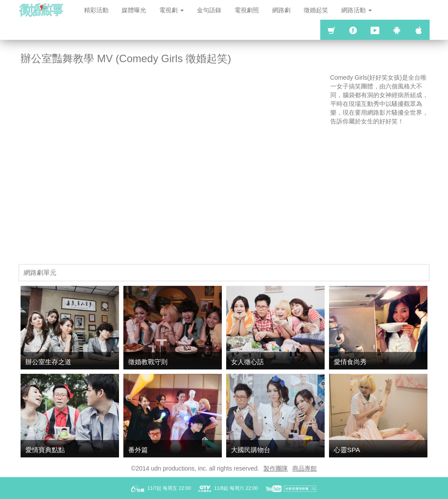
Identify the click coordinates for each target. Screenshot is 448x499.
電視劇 (171, 10)
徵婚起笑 (316, 10)
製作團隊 (276, 468)
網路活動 (357, 10)
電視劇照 (247, 10)
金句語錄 (209, 10)
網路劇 (281, 10)
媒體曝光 (134, 10)
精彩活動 (96, 10)
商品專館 (304, 468)
